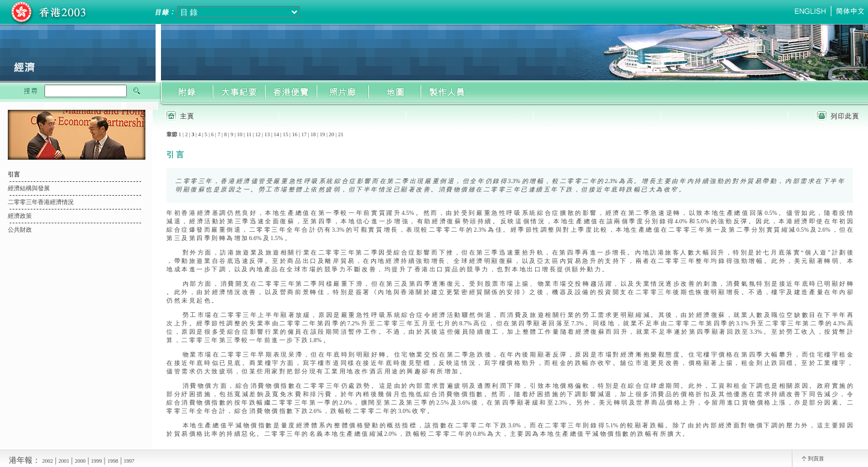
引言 (14, 174)
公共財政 (20, 230)
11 (249, 134)
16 (295, 134)
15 (286, 134)
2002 (47, 461)
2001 (64, 461)
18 (313, 134)
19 (322, 134)
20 (331, 134)
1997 (129, 461)
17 (304, 134)
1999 (97, 461)
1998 (113, 461)
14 (276, 134)
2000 (80, 461)
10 (240, 134)
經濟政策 (20, 216)
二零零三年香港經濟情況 (41, 202)
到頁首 (816, 459)
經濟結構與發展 (29, 188)
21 (341, 134)
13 (267, 134)
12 (258, 134)
